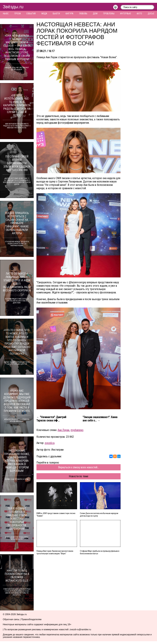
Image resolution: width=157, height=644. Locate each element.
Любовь (83, 14)
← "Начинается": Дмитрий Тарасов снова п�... (51, 419)
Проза (18, 14)
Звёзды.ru (13, 7)
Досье (151, 14)
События (31, 14)
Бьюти (56, 14)
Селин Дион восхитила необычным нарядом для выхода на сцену (99, 515)
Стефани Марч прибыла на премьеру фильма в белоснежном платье (100, 552)
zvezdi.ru (50, 443)
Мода (44, 14)
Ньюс (6, 14)
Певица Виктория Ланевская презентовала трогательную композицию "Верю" (55, 552)
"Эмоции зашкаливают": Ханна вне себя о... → (100, 419)
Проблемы (109, 14)
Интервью (125, 14)
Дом (95, 14)
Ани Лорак (64, 430)
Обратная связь (11, 619)
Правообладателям (31, 619)
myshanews (77, 430)
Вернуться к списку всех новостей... (79, 467)
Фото (139, 14)
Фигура (69, 14)
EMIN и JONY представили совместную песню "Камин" (56, 515)
